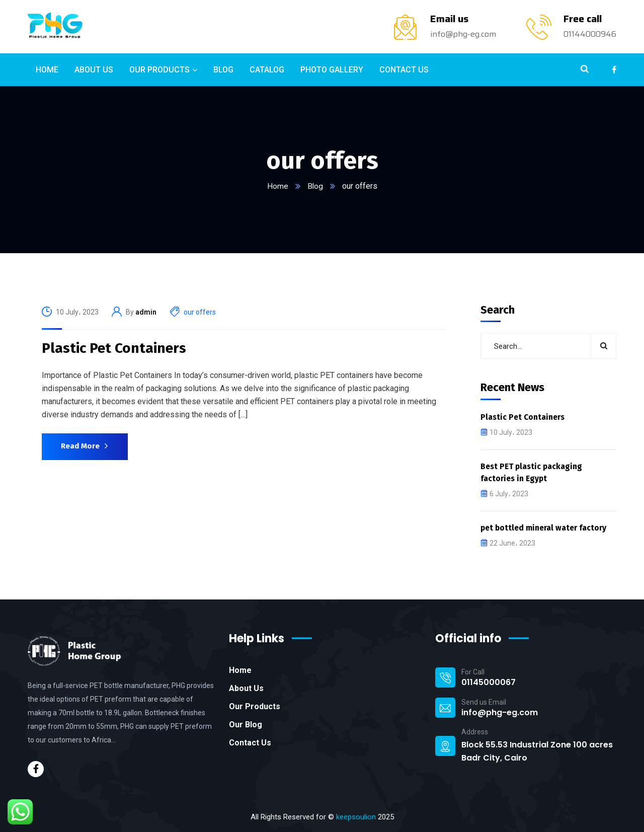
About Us (246, 688)
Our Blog (246, 724)
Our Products (255, 706)
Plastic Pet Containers (114, 348)
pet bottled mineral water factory (546, 527)
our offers (200, 312)
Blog (315, 186)
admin (146, 312)
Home (277, 186)
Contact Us (250, 742)
